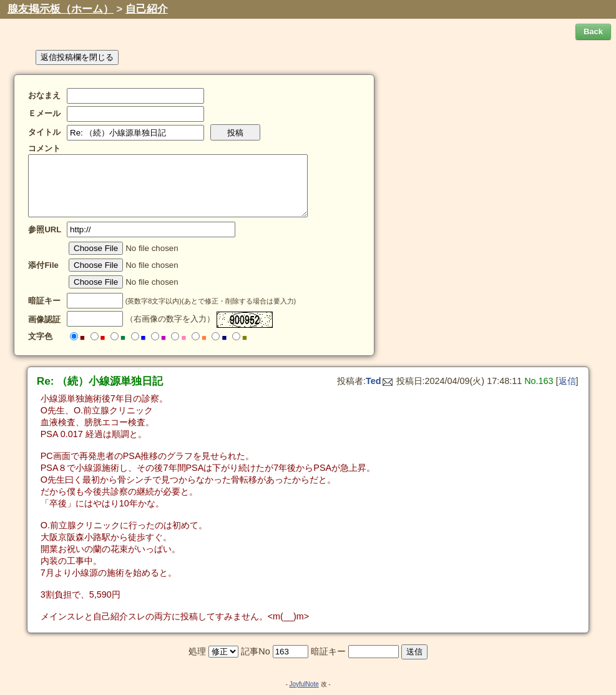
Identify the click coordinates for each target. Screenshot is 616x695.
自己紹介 (147, 9)
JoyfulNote (304, 684)
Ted (379, 381)
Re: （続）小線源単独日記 (100, 381)
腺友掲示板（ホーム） (61, 9)
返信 (567, 381)
